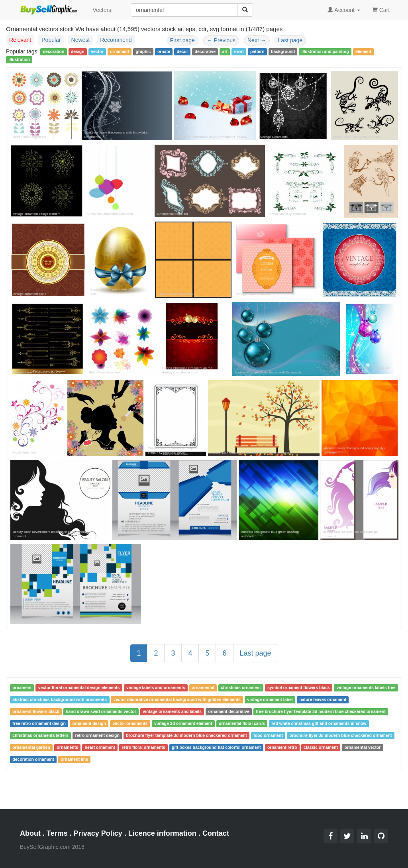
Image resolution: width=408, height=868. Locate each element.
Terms (57, 833)
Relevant (20, 40)
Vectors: (103, 10)
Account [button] (344, 10)
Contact (216, 833)
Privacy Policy (98, 833)
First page (182, 40)
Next (257, 40)
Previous (221, 40)
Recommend (116, 40)
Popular (51, 40)
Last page (290, 40)
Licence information (162, 833)
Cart (381, 9)
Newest (81, 40)
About (30, 833)
